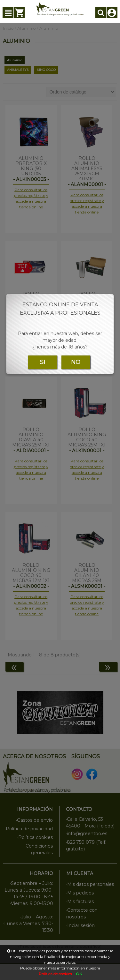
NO (76, 362)
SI (43, 362)
